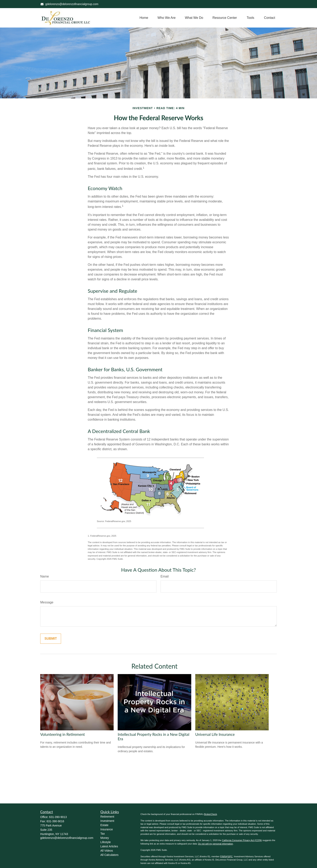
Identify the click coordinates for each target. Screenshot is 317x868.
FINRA (223, 856)
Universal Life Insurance (215, 734)
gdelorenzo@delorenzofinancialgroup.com (69, 4)
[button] (144, 18)
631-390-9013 (58, 817)
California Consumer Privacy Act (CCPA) (242, 840)
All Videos (107, 851)
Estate (105, 825)
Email (165, 576)
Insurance (107, 829)
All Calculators (109, 855)
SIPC (230, 856)
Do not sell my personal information (216, 844)
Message (47, 602)
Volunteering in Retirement (62, 734)
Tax (103, 834)
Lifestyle (106, 842)
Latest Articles (109, 846)
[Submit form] (51, 639)
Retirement (107, 817)
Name (45, 576)
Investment (107, 821)
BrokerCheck (210, 814)
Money (105, 838)
